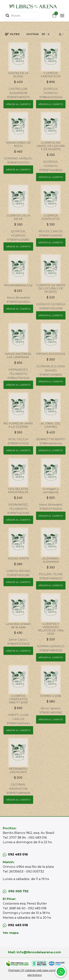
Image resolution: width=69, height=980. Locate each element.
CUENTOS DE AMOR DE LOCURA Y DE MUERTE (51, 288)
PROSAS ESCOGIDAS (51, 354)
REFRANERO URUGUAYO (18, 770)
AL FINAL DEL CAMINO (51, 425)
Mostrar (33, 34)
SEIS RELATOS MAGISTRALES (18, 490)
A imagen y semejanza (51, 490)
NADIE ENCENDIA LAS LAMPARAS (18, 355)
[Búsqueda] (7, 15)
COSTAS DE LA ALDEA (18, 75)
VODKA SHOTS (18, 558)
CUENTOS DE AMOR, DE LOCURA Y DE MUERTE (51, 146)
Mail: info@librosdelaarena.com (34, 952)
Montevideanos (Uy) (18, 285)
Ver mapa (11, 933)
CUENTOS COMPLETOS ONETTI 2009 (18, 699)
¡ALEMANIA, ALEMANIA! (51, 560)
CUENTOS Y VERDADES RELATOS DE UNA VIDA (51, 629)
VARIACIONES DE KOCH (18, 144)
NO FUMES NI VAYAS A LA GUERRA (18, 425)
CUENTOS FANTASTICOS (51, 75)
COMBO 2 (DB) (51, 696)
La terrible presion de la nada (18, 625)
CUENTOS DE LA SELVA (18, 217)
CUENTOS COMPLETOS (51, 217)
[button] (61, 34)
